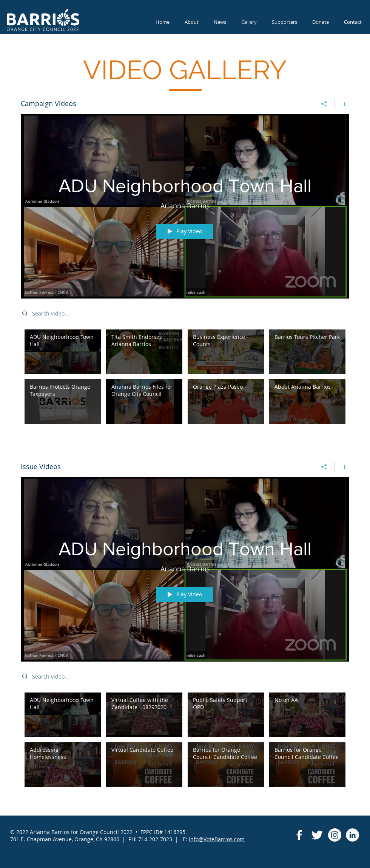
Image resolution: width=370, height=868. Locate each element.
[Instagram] (335, 835)
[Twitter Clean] (317, 835)
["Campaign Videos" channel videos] (185, 379)
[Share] (324, 104)
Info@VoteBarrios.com (217, 839)
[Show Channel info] (342, 104)
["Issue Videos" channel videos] (185, 742)
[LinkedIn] (352, 835)
